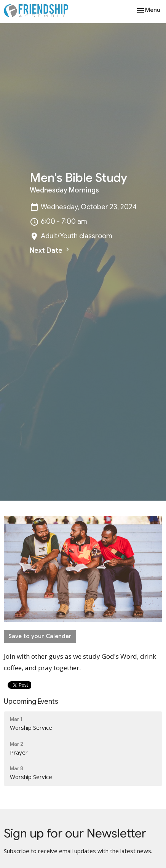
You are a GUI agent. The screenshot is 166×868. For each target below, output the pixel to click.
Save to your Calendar (40, 636)
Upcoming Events (31, 702)
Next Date (50, 250)
